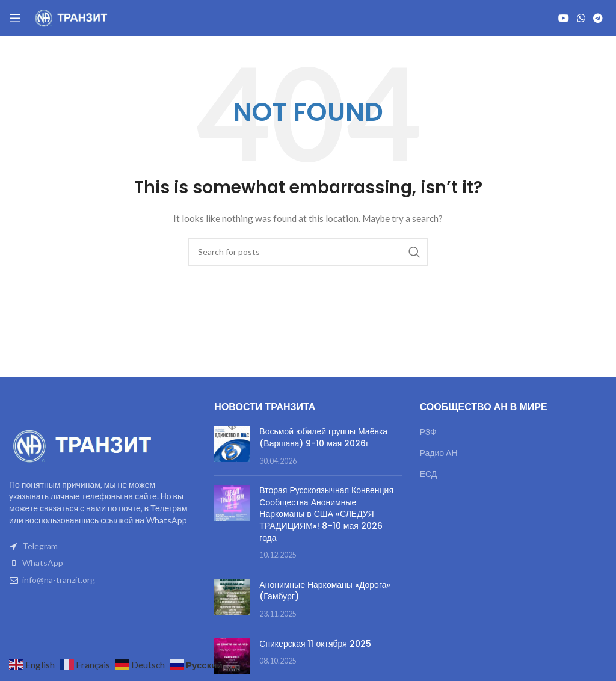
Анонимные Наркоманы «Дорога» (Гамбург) (325, 591)
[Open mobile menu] (15, 18)
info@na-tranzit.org (59, 580)
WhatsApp (43, 563)
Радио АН (439, 453)
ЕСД (429, 474)
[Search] (308, 252)
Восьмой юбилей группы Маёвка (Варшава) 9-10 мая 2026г (323, 437)
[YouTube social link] (563, 18)
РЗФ (428, 432)
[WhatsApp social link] (581, 18)
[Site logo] (72, 17)
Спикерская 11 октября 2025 (315, 644)
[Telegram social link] (598, 18)
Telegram (40, 546)
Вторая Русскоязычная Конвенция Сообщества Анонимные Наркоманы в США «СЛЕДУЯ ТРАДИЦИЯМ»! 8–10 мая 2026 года (326, 514)
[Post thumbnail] (232, 446)
